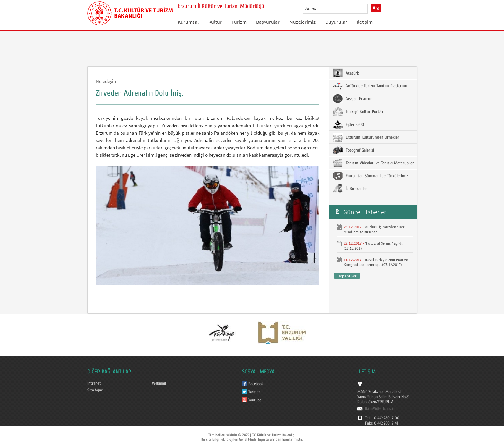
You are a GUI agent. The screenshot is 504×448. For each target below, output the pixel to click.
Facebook (256, 384)
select (369, 9)
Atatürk (346, 73)
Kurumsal (188, 22)
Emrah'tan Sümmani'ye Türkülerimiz (370, 176)
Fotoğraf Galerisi (353, 150)
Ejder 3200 (348, 124)
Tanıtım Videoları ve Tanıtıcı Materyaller (373, 163)
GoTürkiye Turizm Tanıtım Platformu (370, 86)
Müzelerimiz (302, 22)
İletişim (365, 22)
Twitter (254, 392)
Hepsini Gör (347, 276)
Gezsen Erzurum (353, 99)
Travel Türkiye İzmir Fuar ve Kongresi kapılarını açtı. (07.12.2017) (376, 262)
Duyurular (336, 22)
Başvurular (268, 22)
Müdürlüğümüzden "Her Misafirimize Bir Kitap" (374, 229)
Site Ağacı (95, 390)
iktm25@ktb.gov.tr (380, 409)
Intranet (94, 383)
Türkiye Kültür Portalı (358, 111)
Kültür (215, 22)
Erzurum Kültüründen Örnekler (366, 137)
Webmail (159, 383)
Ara (376, 8)
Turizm (239, 22)
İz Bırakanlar (350, 189)
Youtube (255, 400)
